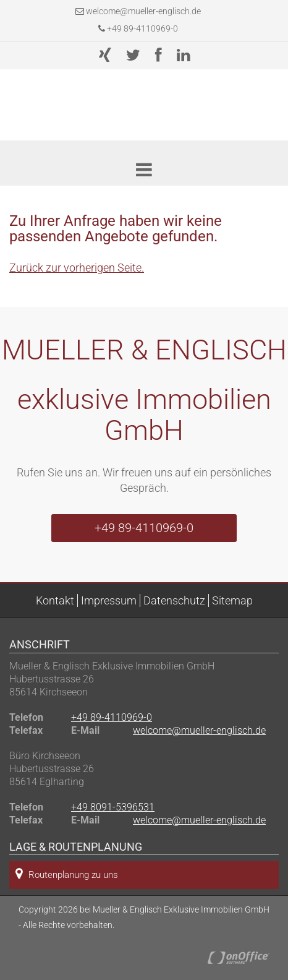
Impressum (109, 600)
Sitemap (232, 600)
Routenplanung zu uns (67, 874)
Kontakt (55, 600)
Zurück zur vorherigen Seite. (77, 268)
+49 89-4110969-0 (138, 28)
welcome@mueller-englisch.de (143, 11)
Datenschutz (174, 600)
